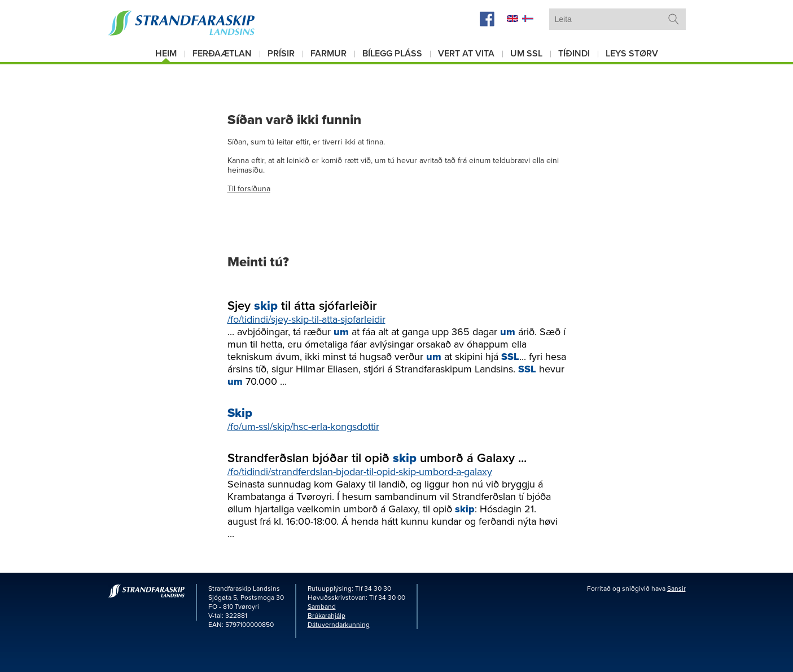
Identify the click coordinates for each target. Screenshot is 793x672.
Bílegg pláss (392, 54)
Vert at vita (466, 54)
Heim (166, 54)
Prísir (281, 54)
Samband (322, 607)
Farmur (328, 54)
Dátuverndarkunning (339, 625)
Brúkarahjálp (327, 616)
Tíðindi (574, 54)
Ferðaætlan (222, 54)
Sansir (676, 588)
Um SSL (526, 54)
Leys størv (632, 54)
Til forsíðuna (249, 189)
